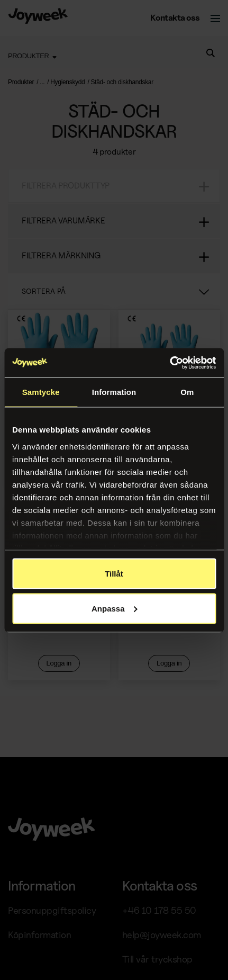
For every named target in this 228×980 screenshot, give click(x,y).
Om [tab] (187, 392)
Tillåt (114, 574)
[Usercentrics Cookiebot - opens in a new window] (170, 363)
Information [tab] (114, 392)
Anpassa (115, 608)
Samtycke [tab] (41, 392)
